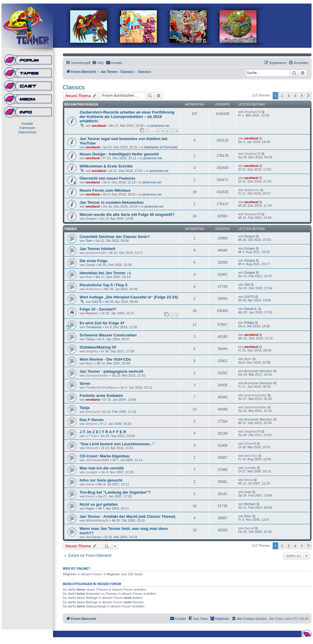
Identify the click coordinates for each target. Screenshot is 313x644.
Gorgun (250, 236)
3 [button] (289, 96)
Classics (74, 87)
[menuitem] (98, 63)
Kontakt (27, 124)
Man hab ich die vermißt (102, 468)
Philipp (249, 323)
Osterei (91, 424)
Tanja (84, 408)
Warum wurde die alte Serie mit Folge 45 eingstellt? (127, 215)
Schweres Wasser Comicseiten (108, 335)
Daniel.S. (251, 309)
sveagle (92, 472)
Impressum (27, 128)
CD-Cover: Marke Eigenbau (105, 456)
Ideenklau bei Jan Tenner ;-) (105, 273)
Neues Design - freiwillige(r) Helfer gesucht (119, 154)
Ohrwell (92, 448)
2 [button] (282, 96)
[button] (309, 96)
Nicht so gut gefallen (99, 504)
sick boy (251, 456)
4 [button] (295, 96)
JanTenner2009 (97, 460)
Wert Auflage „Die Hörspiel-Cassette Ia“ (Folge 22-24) (129, 297)
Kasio (90, 496)
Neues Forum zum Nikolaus (105, 190)
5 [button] (302, 96)
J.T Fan (92, 436)
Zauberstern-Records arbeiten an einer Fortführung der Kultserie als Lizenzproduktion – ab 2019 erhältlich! (127, 117)
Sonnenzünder (97, 375)
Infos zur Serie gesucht (101, 480)
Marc (90, 363)
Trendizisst (94, 327)
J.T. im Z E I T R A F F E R (103, 432)
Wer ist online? (76, 569)
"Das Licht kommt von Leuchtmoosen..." (117, 444)
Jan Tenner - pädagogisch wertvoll (111, 371)
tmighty (92, 351)
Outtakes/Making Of (98, 347)
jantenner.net (160, 126)
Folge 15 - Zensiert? (98, 309)
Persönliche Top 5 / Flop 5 (103, 285)
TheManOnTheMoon (101, 387)
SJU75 (97, 302)
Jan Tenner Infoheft (97, 249)
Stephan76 (253, 112)
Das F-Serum (92, 420)
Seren (85, 383)
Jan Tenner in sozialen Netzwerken (112, 202)
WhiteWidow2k (97, 520)
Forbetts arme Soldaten (101, 396)
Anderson (252, 190)
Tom (89, 241)
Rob (89, 277)
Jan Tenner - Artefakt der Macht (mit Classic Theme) (127, 516)
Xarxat (249, 528)
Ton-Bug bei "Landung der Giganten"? (115, 492)
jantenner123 (96, 253)
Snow (90, 484)
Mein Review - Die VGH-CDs (105, 359)
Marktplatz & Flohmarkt (161, 147)
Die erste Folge (94, 261)
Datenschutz (27, 132)
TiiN (247, 285)
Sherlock (93, 412)
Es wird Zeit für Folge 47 (102, 323)
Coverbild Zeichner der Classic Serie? (115, 237)
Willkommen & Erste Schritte (106, 166)
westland (99, 126)
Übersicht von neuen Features (107, 178)
